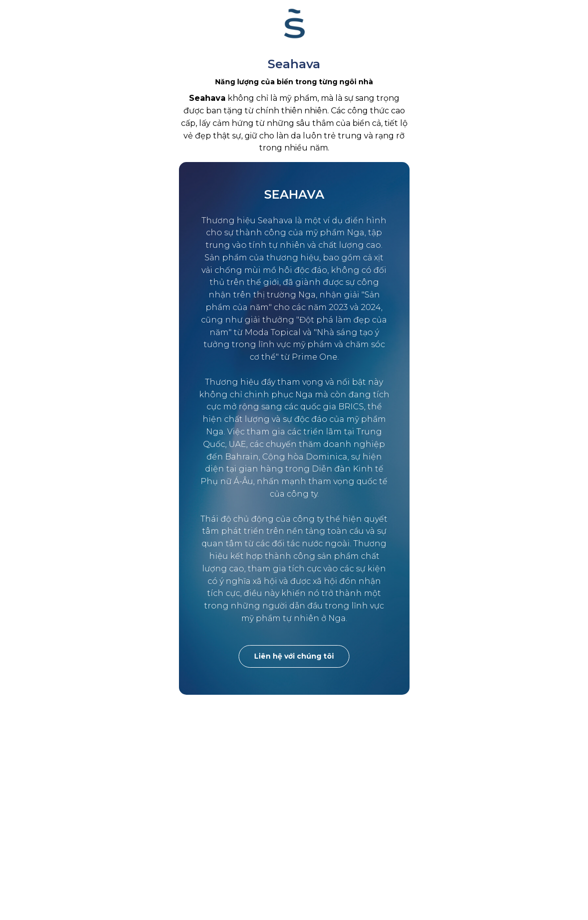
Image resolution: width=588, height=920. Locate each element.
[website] (294, 24)
